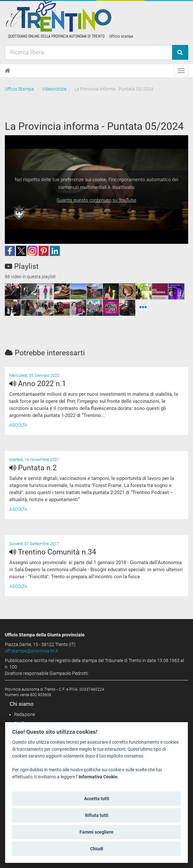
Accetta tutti (97, 799)
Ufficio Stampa (19, 89)
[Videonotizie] (143, 308)
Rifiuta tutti (97, 815)
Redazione (25, 714)
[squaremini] (13, 291)
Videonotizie (54, 89)
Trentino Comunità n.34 (53, 552)
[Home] (8, 71)
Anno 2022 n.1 (38, 384)
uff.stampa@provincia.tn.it (31, 651)
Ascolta (18, 425)
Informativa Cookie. (99, 777)
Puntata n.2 (33, 468)
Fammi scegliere (96, 832)
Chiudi (97, 849)
